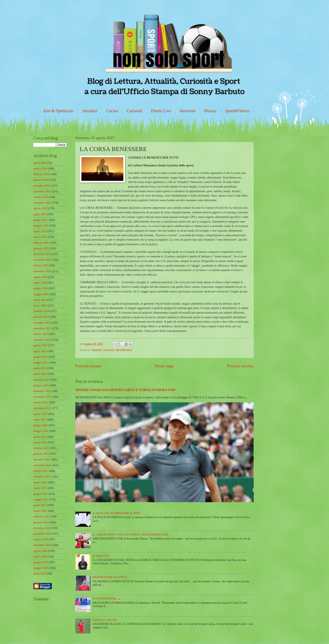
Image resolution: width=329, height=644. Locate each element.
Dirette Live (161, 111)
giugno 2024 (41, 288)
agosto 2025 (40, 208)
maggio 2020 (41, 568)
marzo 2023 (40, 374)
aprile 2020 (40, 574)
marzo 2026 (40, 169)
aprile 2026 (40, 163)
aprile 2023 (40, 368)
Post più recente (88, 366)
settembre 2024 (42, 271)
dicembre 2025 (42, 186)
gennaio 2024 (41, 317)
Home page (164, 366)
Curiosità (134, 111)
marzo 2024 (40, 306)
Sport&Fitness (237, 111)
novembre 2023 (42, 328)
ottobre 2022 (41, 402)
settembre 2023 (42, 340)
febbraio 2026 (41, 174)
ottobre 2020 (41, 539)
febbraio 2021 (41, 517)
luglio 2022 (40, 420)
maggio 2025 (41, 226)
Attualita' (90, 111)
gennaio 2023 (41, 385)
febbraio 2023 (41, 380)
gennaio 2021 (41, 522)
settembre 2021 (42, 477)
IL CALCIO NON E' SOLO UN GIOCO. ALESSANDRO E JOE (131, 535)
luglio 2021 (40, 488)
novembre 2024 (42, 260)
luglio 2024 (40, 283)
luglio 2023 (40, 351)
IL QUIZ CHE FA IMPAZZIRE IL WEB (116, 513)
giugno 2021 (41, 494)
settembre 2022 (42, 408)
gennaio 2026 (41, 180)
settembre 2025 (42, 203)
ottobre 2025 (41, 197)
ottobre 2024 (41, 265)
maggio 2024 (41, 294)
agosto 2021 (40, 482)
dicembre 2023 (42, 323)
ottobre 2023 (41, 334)
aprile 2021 (40, 505)
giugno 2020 (41, 562)
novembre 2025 (42, 191)
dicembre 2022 (42, 391)
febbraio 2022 (41, 448)
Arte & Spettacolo (58, 111)
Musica (210, 111)
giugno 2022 (41, 425)
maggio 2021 (41, 500)
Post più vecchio (240, 366)
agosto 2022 (40, 414)
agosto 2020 (40, 551)
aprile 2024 (40, 300)
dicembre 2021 (42, 460)
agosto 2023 (40, 345)
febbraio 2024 (41, 311)
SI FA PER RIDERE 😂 (107, 599)
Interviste (188, 111)
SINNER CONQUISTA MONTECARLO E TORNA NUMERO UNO (125, 390)
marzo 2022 (40, 443)
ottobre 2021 (41, 471)
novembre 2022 (42, 397)
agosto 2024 (40, 277)
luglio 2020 (40, 557)
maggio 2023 (41, 363)
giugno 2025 (41, 220)
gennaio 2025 (41, 248)
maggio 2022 (41, 431)
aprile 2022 (40, 437)
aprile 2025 (40, 231)
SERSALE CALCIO (105, 620)
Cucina (112, 111)
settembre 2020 (42, 545)
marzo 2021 (40, 511)
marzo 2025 (40, 237)
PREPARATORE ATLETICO (110, 577)
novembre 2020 (42, 534)
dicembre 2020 (42, 528)
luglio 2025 (40, 214)
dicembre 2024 (42, 254)
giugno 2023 (41, 357)
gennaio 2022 (41, 454)
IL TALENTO (101, 556)
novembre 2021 (42, 465)
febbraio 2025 (41, 243)
